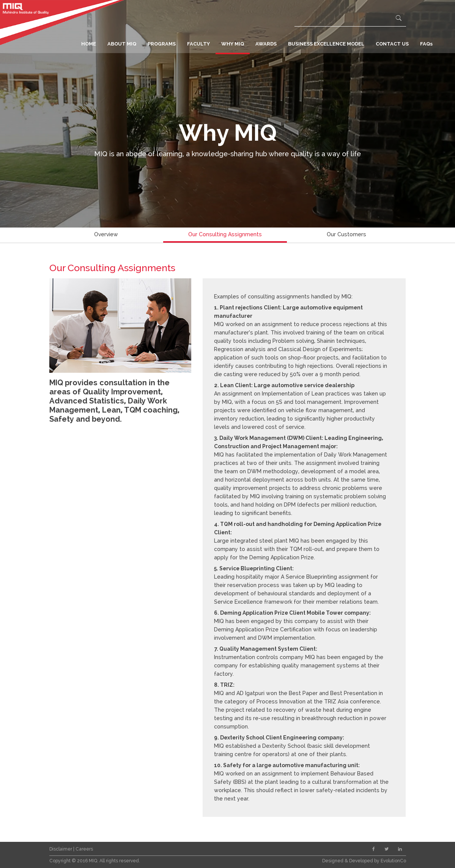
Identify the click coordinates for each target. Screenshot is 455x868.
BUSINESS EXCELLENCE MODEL (326, 44)
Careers (84, 849)
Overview (106, 234)
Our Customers (346, 234)
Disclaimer (61, 849)
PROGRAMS (162, 44)
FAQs (426, 44)
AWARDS (266, 44)
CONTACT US (392, 44)
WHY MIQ (233, 44)
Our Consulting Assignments (225, 234)
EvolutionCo (393, 861)
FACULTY (198, 44)
